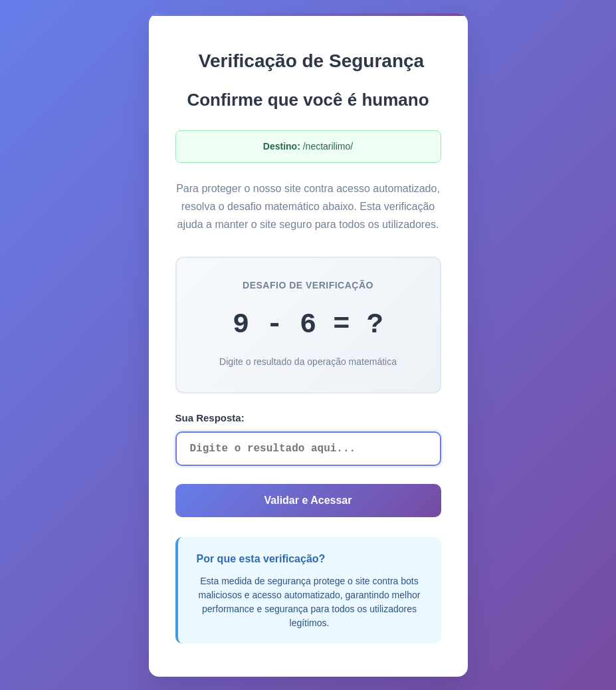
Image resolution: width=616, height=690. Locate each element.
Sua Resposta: (210, 418)
